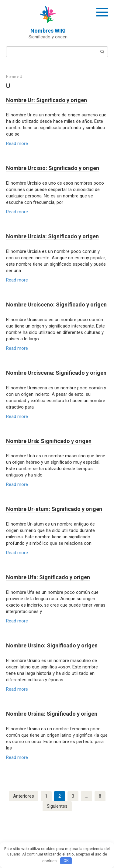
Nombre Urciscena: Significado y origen (56, 373)
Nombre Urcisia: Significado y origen (52, 236)
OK (66, 861)
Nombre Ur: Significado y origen (47, 100)
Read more (17, 143)
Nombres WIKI (48, 31)
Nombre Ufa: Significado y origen (48, 577)
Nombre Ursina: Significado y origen (52, 714)
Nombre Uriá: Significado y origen (49, 441)
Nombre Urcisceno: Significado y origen (56, 305)
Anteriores (24, 796)
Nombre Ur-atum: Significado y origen (54, 509)
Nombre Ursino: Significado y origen (52, 645)
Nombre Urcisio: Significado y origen (53, 168)
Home (11, 77)
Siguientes (57, 806)
